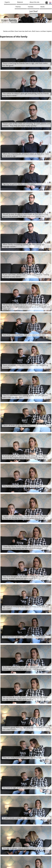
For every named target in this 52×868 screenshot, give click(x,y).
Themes (18, 7)
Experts (7, 2)
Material (20, 2)
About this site (34, 2)
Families (31, 7)
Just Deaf (34, 11)
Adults (43, 7)
